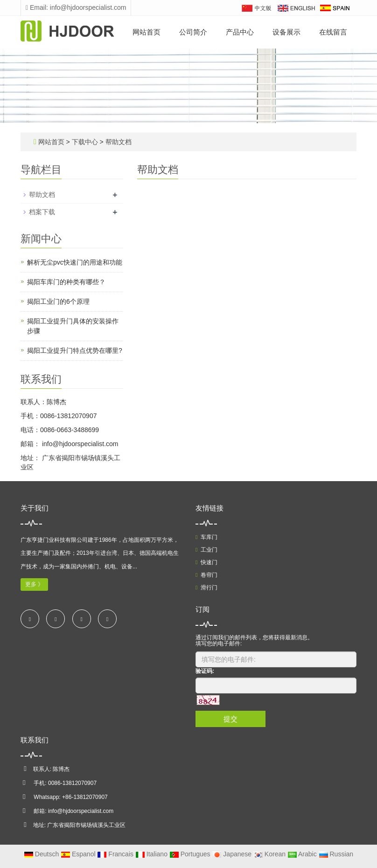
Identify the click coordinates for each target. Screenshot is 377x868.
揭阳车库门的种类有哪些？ (66, 282)
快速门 (206, 562)
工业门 (206, 550)
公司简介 (193, 32)
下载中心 (86, 142)
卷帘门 (206, 575)
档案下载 (42, 212)
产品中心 (240, 32)
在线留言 (333, 32)
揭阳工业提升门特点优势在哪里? (75, 350)
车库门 (206, 537)
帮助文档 (118, 142)
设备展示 (286, 32)
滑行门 (206, 588)
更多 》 (34, 584)
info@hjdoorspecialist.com (79, 444)
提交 (230, 719)
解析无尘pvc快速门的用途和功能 (75, 262)
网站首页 (147, 32)
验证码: (205, 671)
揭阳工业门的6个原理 (58, 301)
